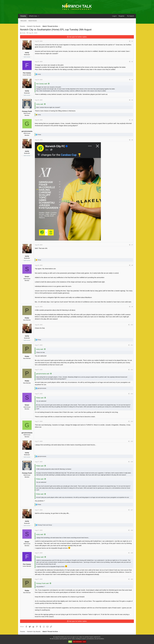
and (45, 525)
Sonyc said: (40, 557)
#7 (132, 245)
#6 (132, 140)
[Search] (131, 16)
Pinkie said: (40, 398)
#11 (132, 345)
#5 (132, 120)
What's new (33, 16)
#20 (132, 579)
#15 (132, 441)
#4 (132, 100)
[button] (39, 16)
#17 (132, 510)
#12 (132, 370)
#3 (132, 80)
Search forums (33, 21)
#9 (132, 307)
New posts (24, 21)
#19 (132, 553)
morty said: (40, 104)
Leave (84, 642)
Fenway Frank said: (43, 583)
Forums (23, 16)
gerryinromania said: (43, 374)
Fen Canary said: (42, 84)
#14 (132, 421)
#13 (132, 394)
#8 (132, 265)
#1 (132, 41)
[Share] (130, 41)
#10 (132, 325)
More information (77, 642)
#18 (132, 530)
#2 (132, 62)
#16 (132, 462)
